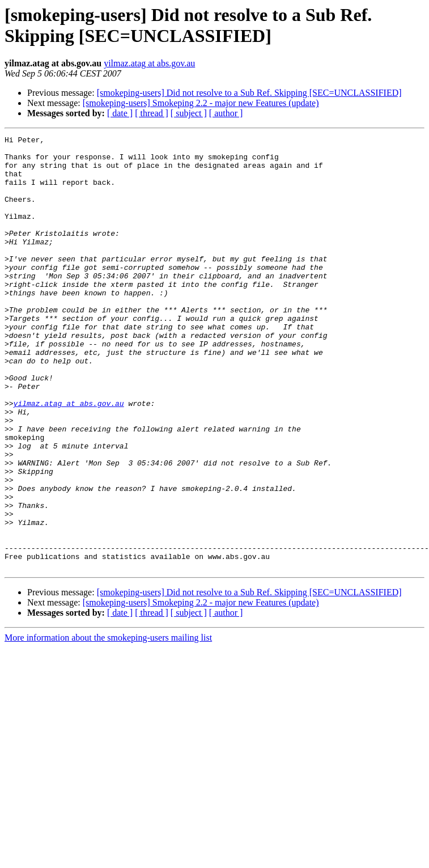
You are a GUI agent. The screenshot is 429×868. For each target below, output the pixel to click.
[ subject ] (189, 113)
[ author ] (226, 113)
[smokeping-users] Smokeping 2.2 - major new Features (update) (201, 103)
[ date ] (120, 113)
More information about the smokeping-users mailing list (108, 724)
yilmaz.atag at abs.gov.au (149, 63)
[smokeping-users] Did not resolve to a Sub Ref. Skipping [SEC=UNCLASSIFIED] (249, 93)
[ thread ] (152, 113)
